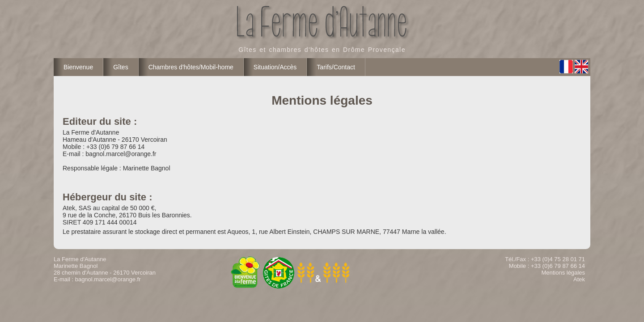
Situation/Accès (275, 67)
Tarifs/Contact (336, 67)
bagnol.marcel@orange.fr (108, 279)
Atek (579, 279)
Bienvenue (78, 67)
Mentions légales (563, 273)
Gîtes (121, 67)
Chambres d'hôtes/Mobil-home (191, 67)
